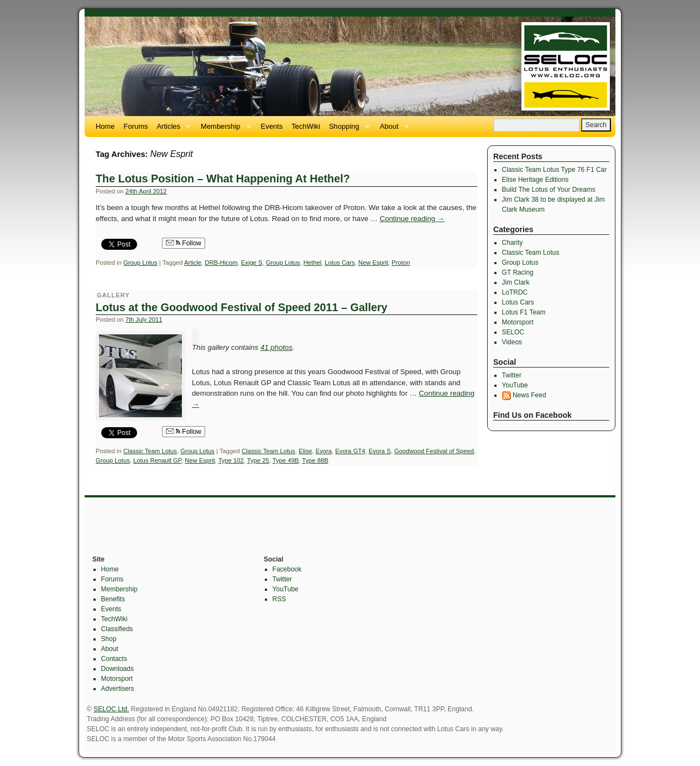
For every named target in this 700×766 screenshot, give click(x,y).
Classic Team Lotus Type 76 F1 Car (555, 170)
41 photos (276, 347)
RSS (280, 599)
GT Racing (518, 272)
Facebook (287, 569)
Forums (136, 126)
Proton (401, 263)
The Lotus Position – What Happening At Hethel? (223, 179)
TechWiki (306, 126)
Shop (109, 639)
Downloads (117, 669)
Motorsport (518, 322)
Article (193, 263)
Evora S (380, 451)
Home (105, 126)
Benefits (113, 599)
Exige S (252, 263)
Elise (305, 451)
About (392, 130)
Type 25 (258, 460)
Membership (223, 130)
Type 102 (231, 460)
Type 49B (286, 460)
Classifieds (117, 629)
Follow (184, 243)
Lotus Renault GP (157, 460)
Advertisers (118, 689)
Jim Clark (516, 282)
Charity (513, 243)
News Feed (524, 395)
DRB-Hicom (221, 263)
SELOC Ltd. (111, 709)
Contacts (114, 659)
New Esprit (373, 263)
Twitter (512, 375)
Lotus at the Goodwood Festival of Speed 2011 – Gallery (242, 307)
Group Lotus (140, 263)
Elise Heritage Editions (536, 180)
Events (272, 126)
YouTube (515, 385)
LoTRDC (515, 292)
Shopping (347, 130)
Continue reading (412, 219)
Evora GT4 (350, 451)
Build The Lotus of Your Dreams (549, 190)
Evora (324, 451)
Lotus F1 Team (524, 312)
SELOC (513, 332)
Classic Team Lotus (150, 451)
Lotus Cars (339, 263)
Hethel (312, 263)
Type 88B (315, 460)
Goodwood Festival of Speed (434, 451)
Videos (512, 342)
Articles (171, 130)
